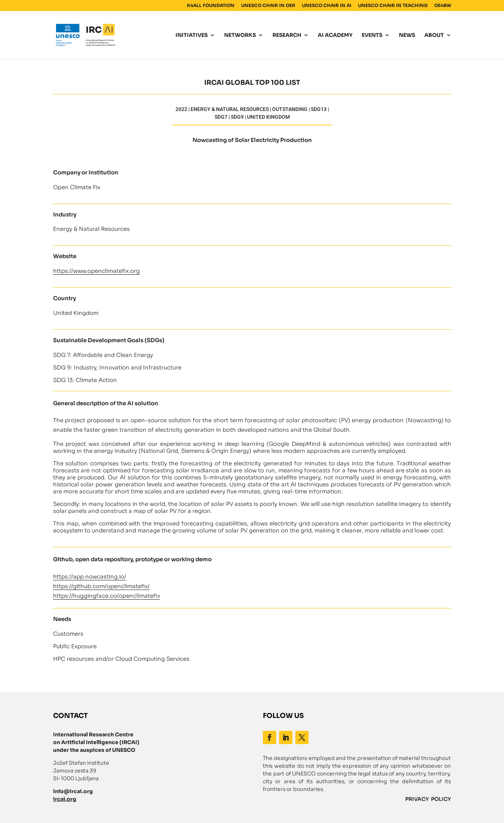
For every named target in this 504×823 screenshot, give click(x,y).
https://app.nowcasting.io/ (90, 577)
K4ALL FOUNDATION (211, 6)
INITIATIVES (192, 35)
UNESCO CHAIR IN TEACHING (393, 6)
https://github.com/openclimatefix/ (101, 586)
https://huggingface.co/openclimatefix (107, 596)
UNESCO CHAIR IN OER (268, 6)
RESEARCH (287, 35)
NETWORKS (240, 35)
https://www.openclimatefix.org (96, 271)
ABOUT (434, 35)
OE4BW (443, 6)
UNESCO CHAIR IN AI (327, 6)
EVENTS (372, 35)
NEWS (407, 35)
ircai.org (65, 799)
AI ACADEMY (335, 35)
